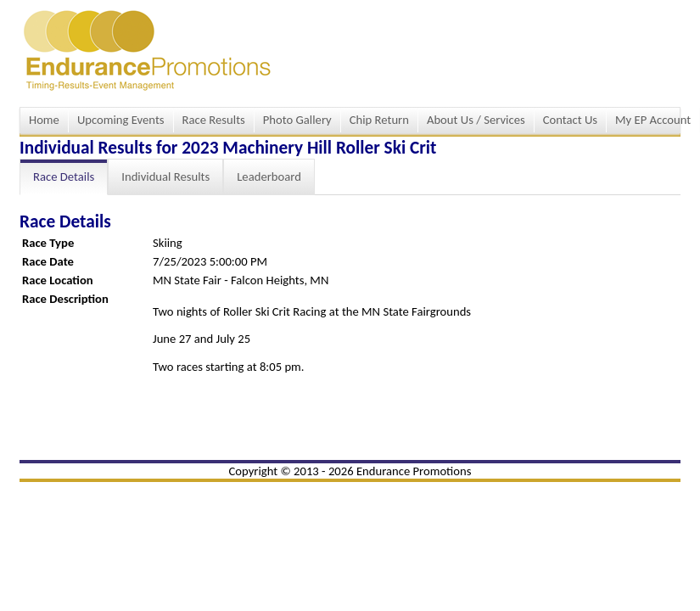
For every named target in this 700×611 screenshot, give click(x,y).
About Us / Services (476, 120)
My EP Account (653, 120)
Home (44, 120)
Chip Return (379, 120)
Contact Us (570, 120)
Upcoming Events (121, 120)
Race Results (214, 120)
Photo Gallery (297, 120)
